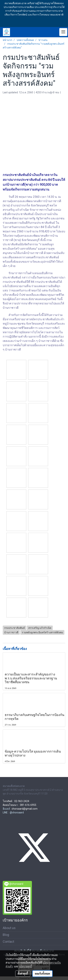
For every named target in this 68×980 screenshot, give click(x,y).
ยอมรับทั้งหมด (42, 974)
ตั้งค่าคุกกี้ (23, 974)
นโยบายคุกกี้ (26, 966)
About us (9, 928)
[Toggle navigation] (63, 32)
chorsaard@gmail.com (25, 809)
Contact (8, 942)
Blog (6, 935)
